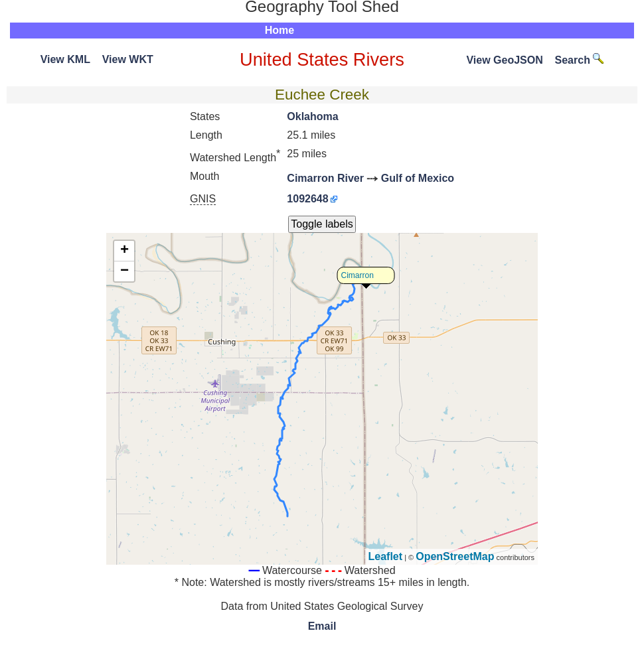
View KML (65, 59)
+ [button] (124, 251)
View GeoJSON (504, 60)
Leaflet (386, 556)
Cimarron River (325, 178)
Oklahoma (312, 116)
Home (280, 30)
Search (580, 60)
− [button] (124, 271)
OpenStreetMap (455, 556)
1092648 (307, 199)
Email (322, 626)
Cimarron (358, 275)
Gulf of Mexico (418, 178)
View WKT (128, 59)
